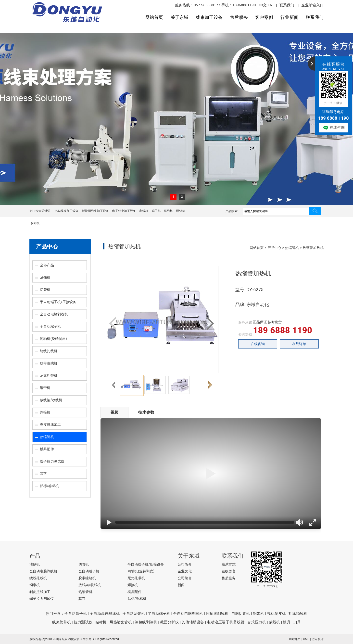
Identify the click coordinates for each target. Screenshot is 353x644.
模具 (287, 622)
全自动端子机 (50, 326)
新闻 (181, 585)
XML (306, 639)
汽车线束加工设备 (67, 211)
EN (270, 5)
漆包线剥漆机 (146, 622)
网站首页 (154, 17)
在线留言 (229, 571)
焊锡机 (181, 211)
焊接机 (45, 412)
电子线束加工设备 (124, 211)
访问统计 (318, 639)
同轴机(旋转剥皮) (53, 339)
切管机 (45, 290)
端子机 (156, 211)
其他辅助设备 (193, 622)
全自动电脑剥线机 (54, 314)
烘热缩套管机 (121, 622)
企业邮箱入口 (312, 5)
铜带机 (45, 388)
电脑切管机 (241, 614)
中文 (263, 5)
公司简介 (185, 564)
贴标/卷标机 (49, 486)
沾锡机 (45, 277)
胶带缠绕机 (49, 363)
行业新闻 (289, 17)
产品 (35, 556)
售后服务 (239, 17)
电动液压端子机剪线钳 (226, 622)
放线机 (275, 622)
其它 (43, 474)
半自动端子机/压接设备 (58, 302)
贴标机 (101, 622)
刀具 (297, 622)
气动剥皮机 (276, 614)
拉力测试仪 (83, 622)
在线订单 (299, 344)
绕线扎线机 (49, 351)
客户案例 (264, 17)
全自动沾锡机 (134, 614)
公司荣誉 (185, 578)
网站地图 (295, 639)
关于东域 (180, 17)
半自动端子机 (159, 614)
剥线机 (144, 211)
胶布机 (35, 223)
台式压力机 (257, 622)
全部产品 (47, 265)
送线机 (169, 211)
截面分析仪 (169, 622)
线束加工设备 (209, 17)
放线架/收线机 (51, 400)
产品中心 (47, 247)
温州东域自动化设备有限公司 (72, 639)
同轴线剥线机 (217, 614)
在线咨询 (258, 344)
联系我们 (287, 5)
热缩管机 (47, 437)
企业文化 (185, 571)
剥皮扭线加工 (50, 425)
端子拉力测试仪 (52, 461)
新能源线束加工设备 (95, 211)
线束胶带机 (62, 622)
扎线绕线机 (298, 614)
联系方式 (229, 564)
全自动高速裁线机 (105, 614)
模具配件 (47, 449)
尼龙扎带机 (49, 375)
